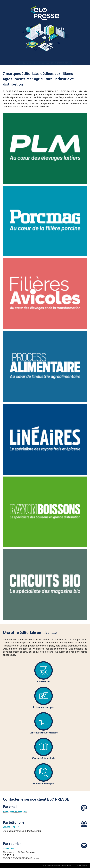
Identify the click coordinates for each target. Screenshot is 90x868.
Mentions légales (82, 866)
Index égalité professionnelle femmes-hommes (57, 866)
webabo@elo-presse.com (15, 811)
